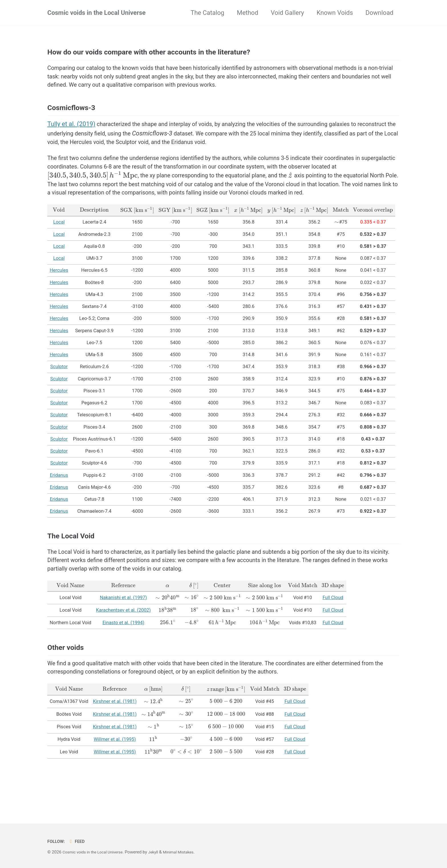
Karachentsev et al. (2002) (123, 645)
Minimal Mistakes (187, 852)
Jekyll (160, 852)
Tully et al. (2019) (71, 134)
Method (248, 13)
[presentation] (122, 189)
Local (59, 249)
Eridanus (59, 502)
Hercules (59, 297)
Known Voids (335, 13)
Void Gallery (287, 13)
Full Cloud (334, 632)
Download (379, 13)
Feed (79, 841)
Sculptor (59, 394)
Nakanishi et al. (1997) (123, 632)
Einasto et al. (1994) (123, 657)
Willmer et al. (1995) (115, 781)
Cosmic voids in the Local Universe (96, 13)
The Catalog (208, 13)
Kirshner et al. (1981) (115, 743)
